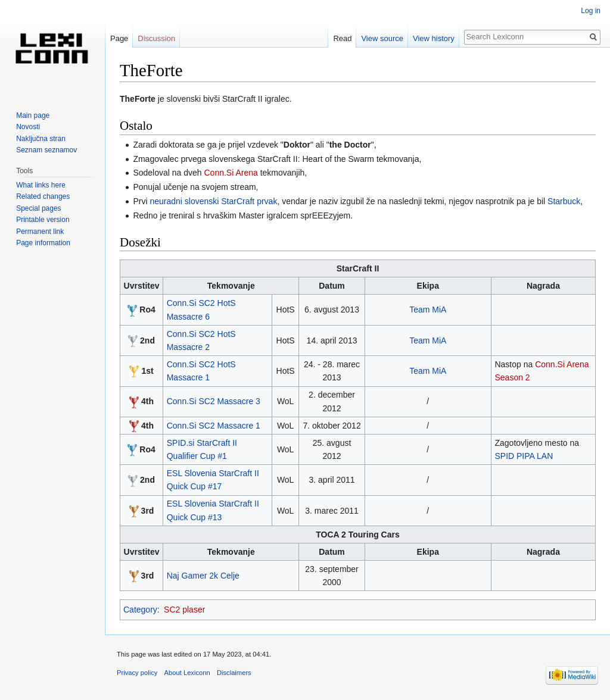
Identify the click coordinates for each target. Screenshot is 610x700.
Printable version (43, 220)
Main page (33, 115)
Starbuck (564, 201)
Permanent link (40, 232)
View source (382, 38)
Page (119, 38)
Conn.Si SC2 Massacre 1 (214, 426)
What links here (41, 185)
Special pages (38, 208)
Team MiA (428, 310)
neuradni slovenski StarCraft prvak (213, 201)
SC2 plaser (184, 610)
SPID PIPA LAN (524, 456)
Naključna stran (41, 139)
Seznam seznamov (46, 150)
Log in (591, 11)
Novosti (28, 127)
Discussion (156, 38)
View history (434, 38)
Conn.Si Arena (231, 173)
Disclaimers (234, 673)
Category (140, 610)
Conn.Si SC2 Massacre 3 (214, 401)
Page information (43, 243)
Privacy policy (137, 673)
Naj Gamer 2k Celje (203, 576)
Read (342, 38)
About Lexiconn (187, 673)
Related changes (43, 196)
